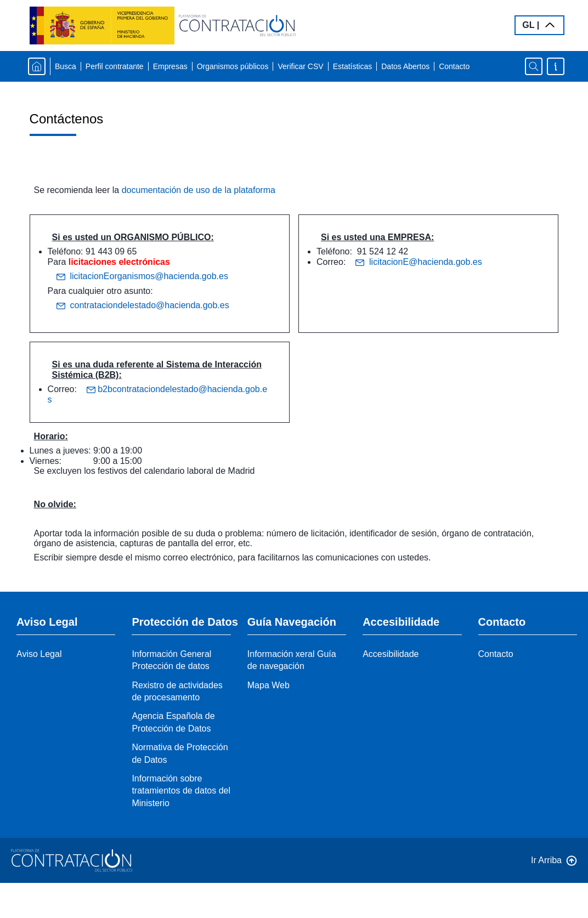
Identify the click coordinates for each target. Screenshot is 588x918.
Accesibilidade (391, 654)
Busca (66, 66)
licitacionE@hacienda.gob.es (419, 262)
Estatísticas (353, 66)
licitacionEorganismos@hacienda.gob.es (142, 276)
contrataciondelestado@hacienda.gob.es (143, 305)
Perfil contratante (115, 66)
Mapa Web (268, 685)
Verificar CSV (300, 66)
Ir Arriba (546, 860)
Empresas (170, 66)
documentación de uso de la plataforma (199, 190)
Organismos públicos (233, 66)
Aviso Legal (39, 654)
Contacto (454, 66)
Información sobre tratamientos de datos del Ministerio (181, 791)
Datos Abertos (405, 66)
